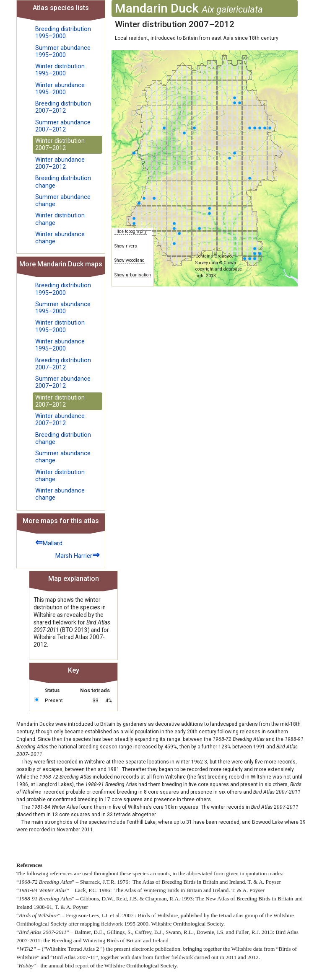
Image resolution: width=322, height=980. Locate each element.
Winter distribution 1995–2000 (60, 70)
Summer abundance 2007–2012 (63, 126)
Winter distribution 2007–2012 (60, 144)
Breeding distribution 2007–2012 (63, 107)
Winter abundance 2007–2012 (60, 163)
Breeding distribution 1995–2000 (63, 33)
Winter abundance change (60, 238)
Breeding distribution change (63, 182)
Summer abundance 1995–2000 (63, 52)
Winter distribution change (60, 219)
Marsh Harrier (78, 555)
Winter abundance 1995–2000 (60, 89)
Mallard (49, 542)
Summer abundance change (63, 201)
